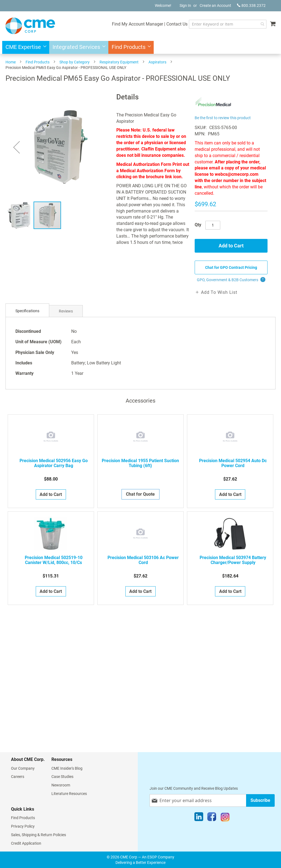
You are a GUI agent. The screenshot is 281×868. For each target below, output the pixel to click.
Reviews (66, 311)
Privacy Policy (23, 826)
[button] (16, 147)
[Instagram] (225, 818)
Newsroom (61, 785)
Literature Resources (69, 794)
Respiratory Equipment (119, 62)
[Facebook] (212, 818)
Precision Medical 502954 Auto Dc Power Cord (233, 463)
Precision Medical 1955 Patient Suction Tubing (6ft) (140, 463)
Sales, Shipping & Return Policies (38, 835)
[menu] (140, 47)
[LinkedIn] (199, 818)
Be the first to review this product (223, 118)
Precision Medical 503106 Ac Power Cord (143, 560)
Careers (18, 777)
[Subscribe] (260, 800)
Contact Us (177, 24)
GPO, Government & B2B (231, 280)
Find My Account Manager (137, 24)
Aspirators (157, 62)
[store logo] (30, 26)
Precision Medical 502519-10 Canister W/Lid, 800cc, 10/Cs (54, 560)
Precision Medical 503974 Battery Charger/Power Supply (233, 560)
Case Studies (62, 777)
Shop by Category (75, 62)
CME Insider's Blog (67, 768)
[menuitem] (24, 47)
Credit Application (26, 843)
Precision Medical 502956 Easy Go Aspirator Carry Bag (54, 463)
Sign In (185, 5)
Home (11, 62)
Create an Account (215, 5)
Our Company (23, 768)
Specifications (27, 311)
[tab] (27, 311)
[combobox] (228, 24)
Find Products (38, 62)
